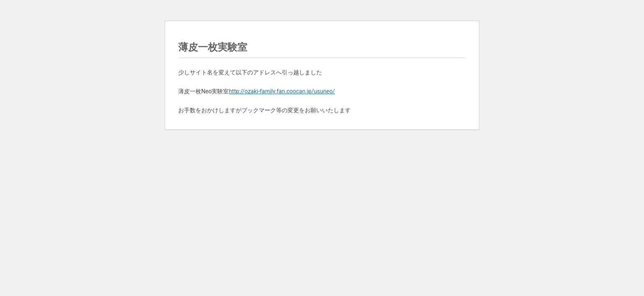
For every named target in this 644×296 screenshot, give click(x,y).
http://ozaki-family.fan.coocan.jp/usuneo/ (282, 91)
